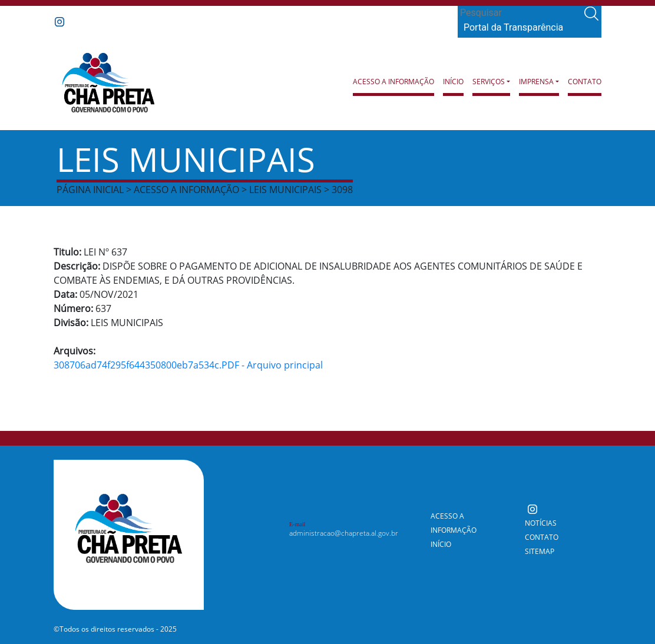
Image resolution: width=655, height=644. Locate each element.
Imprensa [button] (536, 82)
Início (453, 82)
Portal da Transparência (513, 27)
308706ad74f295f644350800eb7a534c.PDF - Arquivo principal (188, 365)
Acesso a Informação (393, 82)
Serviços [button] (489, 82)
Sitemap (540, 551)
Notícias (541, 523)
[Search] (520, 13)
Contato (585, 82)
